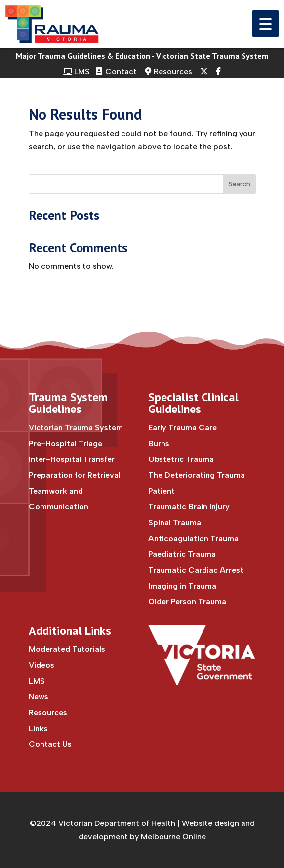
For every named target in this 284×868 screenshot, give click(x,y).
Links (38, 728)
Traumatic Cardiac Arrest (196, 570)
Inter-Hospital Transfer (72, 459)
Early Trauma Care (183, 428)
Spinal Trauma (175, 523)
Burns (159, 443)
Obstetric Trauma (181, 459)
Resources (168, 71)
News (39, 697)
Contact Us (50, 744)
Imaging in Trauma (182, 586)
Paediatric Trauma (182, 554)
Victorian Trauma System (76, 428)
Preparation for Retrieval (75, 475)
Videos (41, 665)
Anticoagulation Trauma (193, 538)
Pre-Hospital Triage (65, 443)
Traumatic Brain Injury (189, 507)
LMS (76, 71)
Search (239, 184)
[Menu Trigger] (265, 23)
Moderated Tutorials (67, 649)
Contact (117, 71)
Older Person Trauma (187, 602)
